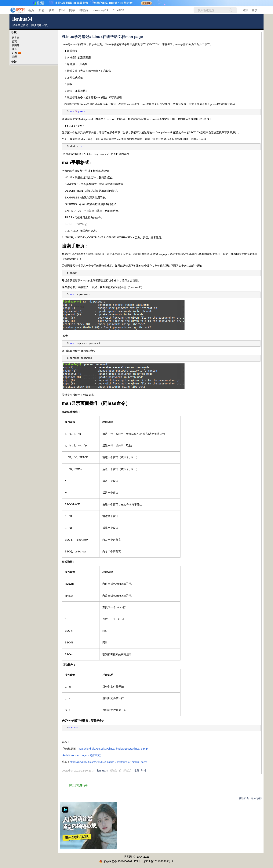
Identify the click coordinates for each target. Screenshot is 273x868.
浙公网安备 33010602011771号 (120, 861)
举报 (144, 771)
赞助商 (84, 10)
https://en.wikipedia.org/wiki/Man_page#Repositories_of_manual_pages (108, 762)
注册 (246, 10)
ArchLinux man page (82, 755)
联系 (14, 49)
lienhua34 (22, 19)
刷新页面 (244, 798)
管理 (14, 57)
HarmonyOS (100, 10)
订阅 (14, 53)
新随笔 (16, 45)
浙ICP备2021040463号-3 (158, 861)
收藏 (137, 771)
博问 (62, 10)
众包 (41, 10)
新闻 (52, 10)
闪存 (72, 10)
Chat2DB (119, 10)
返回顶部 (256, 798)
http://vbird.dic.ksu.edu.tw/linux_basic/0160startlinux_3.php (113, 749)
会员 (31, 10)
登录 (254, 10)
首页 (14, 42)
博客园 (16, 38)
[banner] (15, 10)
